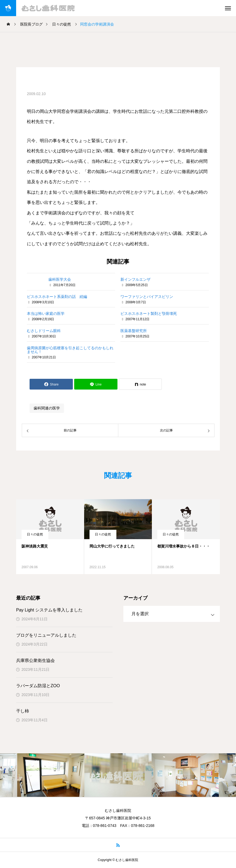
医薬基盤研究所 (134, 331)
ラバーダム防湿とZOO (38, 686)
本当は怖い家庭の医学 (46, 314)
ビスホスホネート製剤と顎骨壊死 (149, 314)
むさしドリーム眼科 (44, 331)
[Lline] (96, 384)
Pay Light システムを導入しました (49, 610)
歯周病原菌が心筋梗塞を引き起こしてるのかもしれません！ (70, 350)
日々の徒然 (35, 534)
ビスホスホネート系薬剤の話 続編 (57, 297)
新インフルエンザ (135, 279)
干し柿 (23, 711)
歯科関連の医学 (47, 408)
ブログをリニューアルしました (46, 635)
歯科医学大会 (60, 279)
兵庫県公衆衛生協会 (35, 660)
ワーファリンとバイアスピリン (147, 297)
